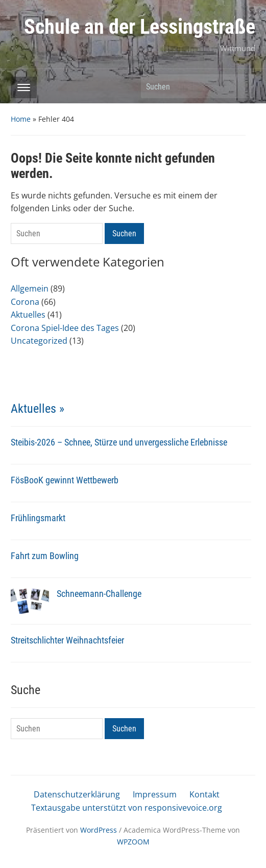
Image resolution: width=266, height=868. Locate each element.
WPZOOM (133, 842)
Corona (25, 302)
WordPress (99, 830)
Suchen (243, 86)
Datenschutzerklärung (77, 794)
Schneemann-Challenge (99, 594)
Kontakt (204, 794)
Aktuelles (28, 315)
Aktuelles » (38, 409)
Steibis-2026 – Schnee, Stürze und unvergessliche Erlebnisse (119, 442)
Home (21, 119)
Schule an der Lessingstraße (140, 27)
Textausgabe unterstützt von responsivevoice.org (127, 808)
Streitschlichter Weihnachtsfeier (67, 640)
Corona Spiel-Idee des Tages (65, 328)
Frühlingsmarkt (38, 518)
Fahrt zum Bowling (45, 556)
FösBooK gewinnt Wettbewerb (65, 480)
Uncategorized (39, 341)
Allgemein (30, 288)
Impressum (155, 794)
